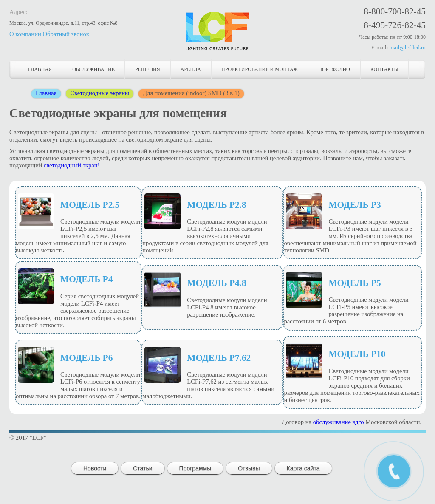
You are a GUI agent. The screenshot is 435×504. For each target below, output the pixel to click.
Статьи (143, 468)
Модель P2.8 (216, 205)
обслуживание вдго (339, 422)
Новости (95, 468)
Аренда (191, 69)
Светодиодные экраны (100, 93)
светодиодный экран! (72, 165)
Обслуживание (93, 69)
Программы (195, 468)
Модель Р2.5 (90, 205)
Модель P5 (354, 283)
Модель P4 (86, 279)
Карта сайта (303, 468)
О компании (25, 34)
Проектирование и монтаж (260, 69)
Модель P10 (357, 354)
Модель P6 (86, 358)
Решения (148, 69)
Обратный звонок (66, 34)
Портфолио (334, 69)
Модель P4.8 (216, 283)
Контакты (384, 69)
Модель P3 (354, 205)
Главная (40, 69)
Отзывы (249, 468)
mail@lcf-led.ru (408, 47)
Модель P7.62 (219, 358)
